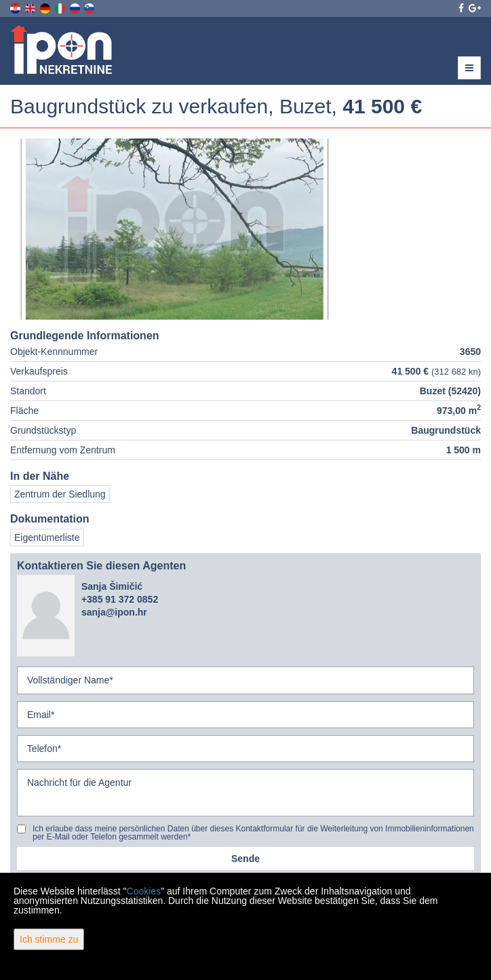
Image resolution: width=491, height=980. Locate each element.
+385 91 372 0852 (120, 599)
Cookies (144, 891)
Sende (245, 859)
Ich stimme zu (49, 939)
